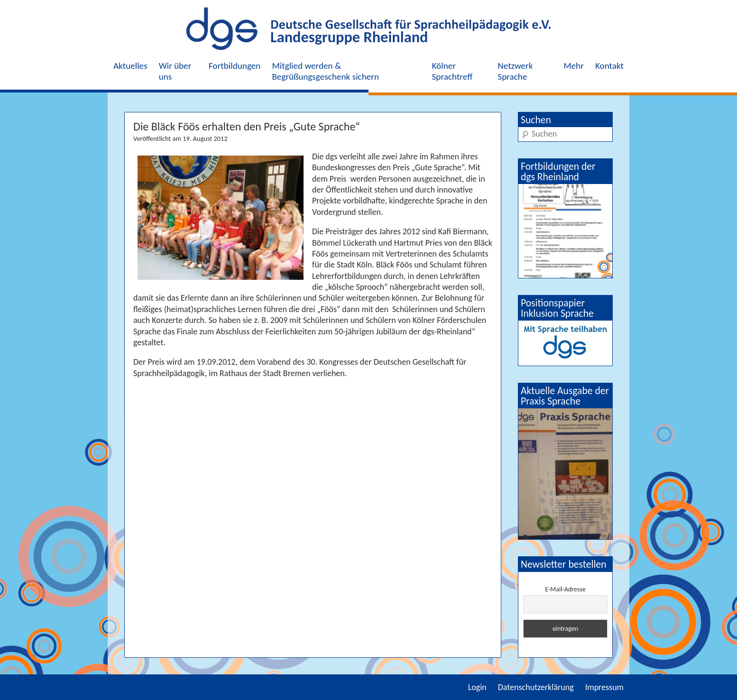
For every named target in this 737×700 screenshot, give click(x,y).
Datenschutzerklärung (536, 687)
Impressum (604, 687)
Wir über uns (175, 71)
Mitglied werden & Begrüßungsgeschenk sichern (325, 71)
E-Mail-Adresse (565, 589)
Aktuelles (130, 66)
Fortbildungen (235, 66)
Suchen (536, 120)
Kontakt (609, 66)
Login (477, 687)
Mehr (574, 66)
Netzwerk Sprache (515, 71)
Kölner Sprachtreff (452, 71)
